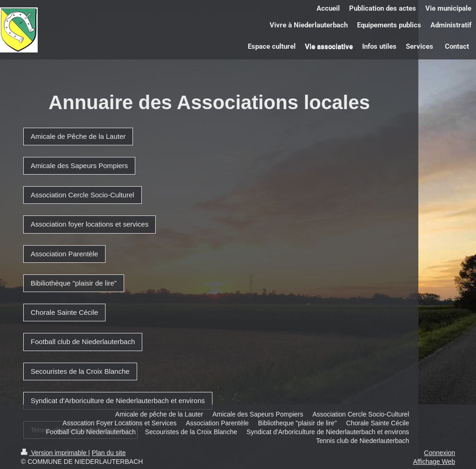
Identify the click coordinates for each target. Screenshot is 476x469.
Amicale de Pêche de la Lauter (78, 136)
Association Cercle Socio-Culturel (83, 195)
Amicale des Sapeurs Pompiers (79, 166)
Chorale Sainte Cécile (64, 312)
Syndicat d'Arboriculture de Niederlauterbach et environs (118, 401)
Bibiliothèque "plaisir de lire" (74, 283)
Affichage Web (434, 462)
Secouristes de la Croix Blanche (80, 371)
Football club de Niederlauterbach (83, 342)
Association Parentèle (64, 254)
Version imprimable (55, 453)
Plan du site (109, 453)
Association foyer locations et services (89, 224)
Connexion (440, 453)
